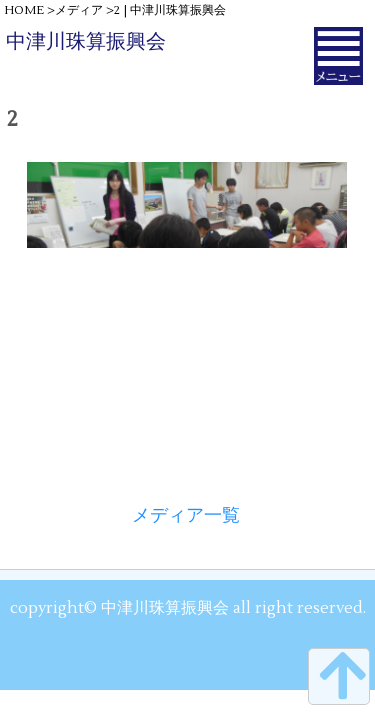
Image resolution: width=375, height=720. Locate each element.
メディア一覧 (186, 515)
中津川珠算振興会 (86, 42)
